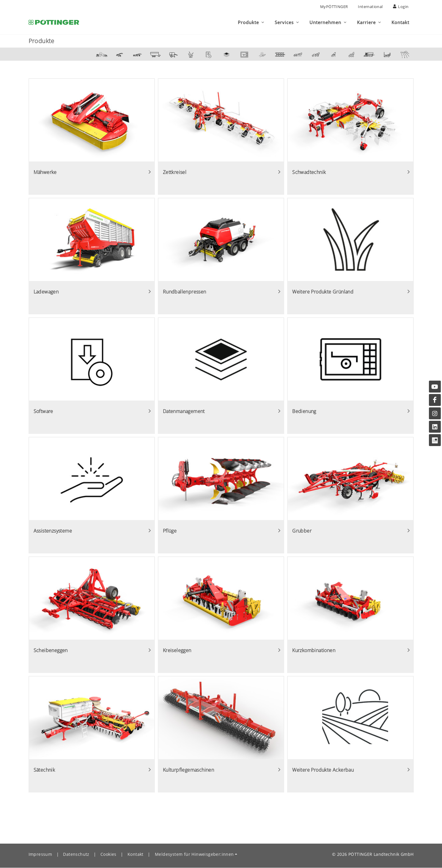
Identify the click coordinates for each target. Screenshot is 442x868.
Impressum (40, 854)
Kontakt (136, 854)
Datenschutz (76, 854)
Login (401, 7)
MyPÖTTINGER (334, 7)
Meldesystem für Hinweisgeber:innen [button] (194, 854)
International (370, 7)
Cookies (108, 854)
